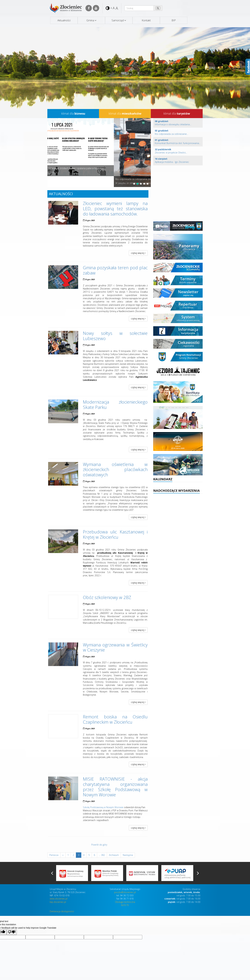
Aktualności (64, 20)
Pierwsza (54, 855)
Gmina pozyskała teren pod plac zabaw (115, 270)
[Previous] (63, 855)
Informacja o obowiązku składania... (173, 123)
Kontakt (146, 20)
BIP (174, 20)
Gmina (90, 20)
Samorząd (118, 20)
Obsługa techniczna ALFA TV (125, 904)
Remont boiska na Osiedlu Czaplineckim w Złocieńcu (115, 719)
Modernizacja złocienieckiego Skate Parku (115, 405)
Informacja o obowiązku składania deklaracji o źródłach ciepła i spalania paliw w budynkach (96, 168)
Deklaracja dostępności (62, 911)
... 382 (102, 855)
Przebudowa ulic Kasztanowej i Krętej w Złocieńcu (115, 534)
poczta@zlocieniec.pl (125, 892)
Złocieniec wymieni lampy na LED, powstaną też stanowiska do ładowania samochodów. (115, 209)
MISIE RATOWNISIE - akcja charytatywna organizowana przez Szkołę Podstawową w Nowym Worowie (115, 787)
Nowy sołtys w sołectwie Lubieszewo (115, 336)
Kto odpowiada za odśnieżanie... (171, 132)
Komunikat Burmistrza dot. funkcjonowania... (178, 142)
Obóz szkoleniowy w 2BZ (107, 597)
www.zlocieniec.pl (59, 899)
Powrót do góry (99, 845)
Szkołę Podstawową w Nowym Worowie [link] (103, 807)
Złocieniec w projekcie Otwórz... (171, 151)
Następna (128, 855)
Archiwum (114, 855)
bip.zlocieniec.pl (58, 902)
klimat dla (73, 113)
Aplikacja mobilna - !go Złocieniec (172, 160)
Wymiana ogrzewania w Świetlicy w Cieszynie (115, 647)
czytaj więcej (138, 253)
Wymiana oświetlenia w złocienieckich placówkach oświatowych (115, 470)
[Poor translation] (12, 932)
